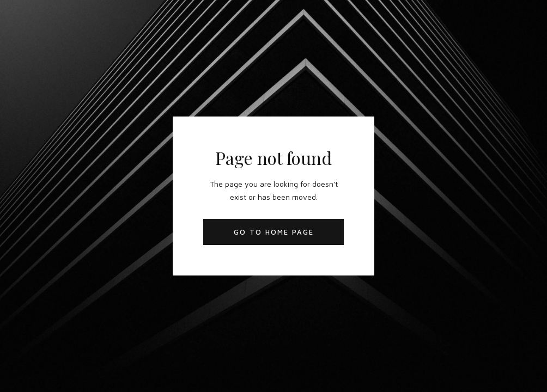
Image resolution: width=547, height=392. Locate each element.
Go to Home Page (274, 232)
